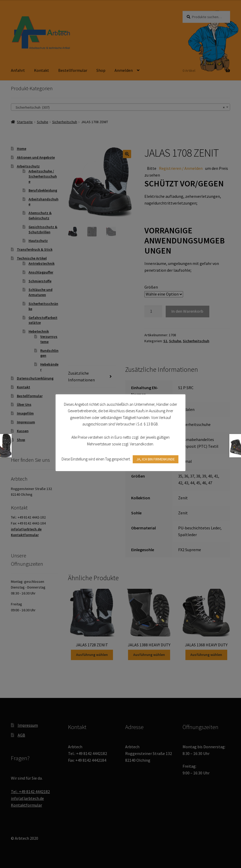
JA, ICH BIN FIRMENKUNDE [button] (156, 459)
